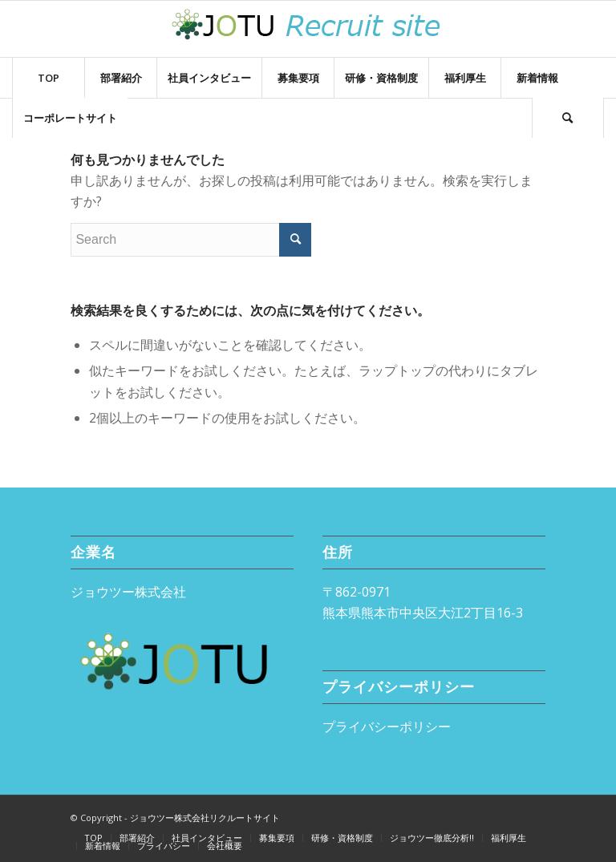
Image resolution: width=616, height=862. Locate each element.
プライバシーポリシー (387, 726)
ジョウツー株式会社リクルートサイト (205, 817)
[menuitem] (48, 78)
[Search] (568, 118)
